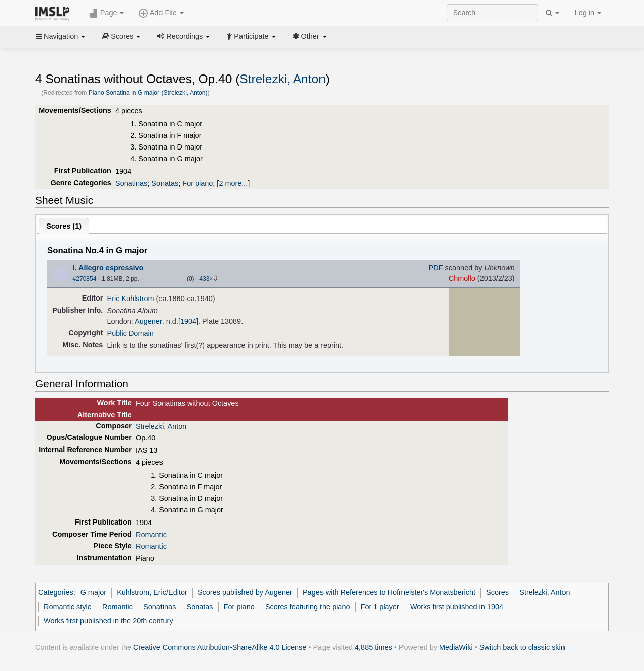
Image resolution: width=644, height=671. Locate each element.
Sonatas (165, 183)
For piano (197, 183)
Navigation (60, 36)
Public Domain (131, 333)
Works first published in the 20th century (108, 621)
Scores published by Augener (245, 592)
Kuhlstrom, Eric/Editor (152, 592)
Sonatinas (131, 183)
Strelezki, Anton (282, 79)
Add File (161, 13)
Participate (251, 36)
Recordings (184, 36)
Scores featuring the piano (308, 607)
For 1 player (380, 607)
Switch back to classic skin (522, 647)
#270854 (85, 279)
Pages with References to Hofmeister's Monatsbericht (389, 592)
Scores (121, 36)
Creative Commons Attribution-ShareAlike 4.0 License (220, 647)
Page (107, 13)
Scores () (64, 226)
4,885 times (374, 647)
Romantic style (68, 607)
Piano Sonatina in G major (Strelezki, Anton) (148, 93)
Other (310, 36)
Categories (56, 592)
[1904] (188, 321)
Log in (588, 13)
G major (93, 592)
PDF (436, 268)
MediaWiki (456, 647)
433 (204, 279)
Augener (148, 321)
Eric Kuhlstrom (131, 299)
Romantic (151, 535)
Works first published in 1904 (457, 607)
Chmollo (462, 278)
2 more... (233, 183)
